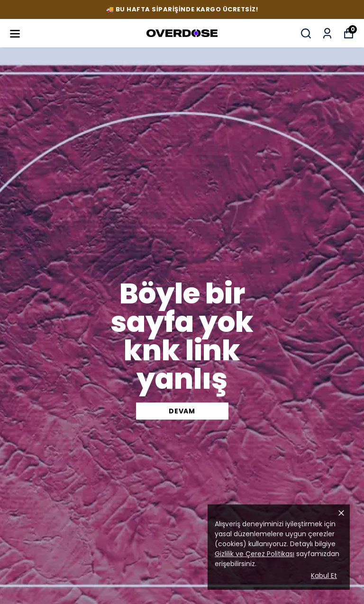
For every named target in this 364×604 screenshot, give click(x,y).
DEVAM (182, 411)
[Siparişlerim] (327, 33)
